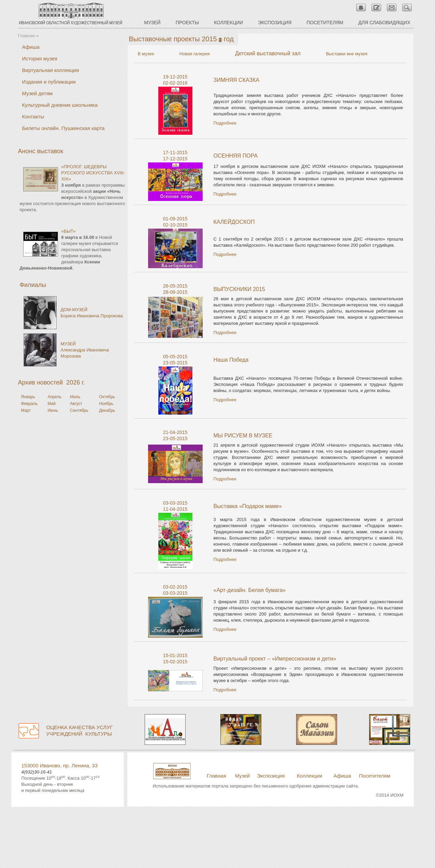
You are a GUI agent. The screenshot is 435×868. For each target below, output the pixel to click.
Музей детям (38, 93)
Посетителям (374, 776)
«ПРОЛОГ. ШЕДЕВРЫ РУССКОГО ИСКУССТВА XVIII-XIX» (93, 173)
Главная (26, 36)
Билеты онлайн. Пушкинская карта (63, 128)
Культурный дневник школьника (60, 105)
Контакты (33, 117)
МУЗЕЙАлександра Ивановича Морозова (85, 350)
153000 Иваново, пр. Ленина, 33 (60, 765)
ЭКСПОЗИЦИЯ (275, 23)
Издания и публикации (49, 82)
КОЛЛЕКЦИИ (228, 23)
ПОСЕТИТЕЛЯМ (325, 23)
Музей (243, 776)
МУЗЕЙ (153, 23)
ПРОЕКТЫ (187, 23)
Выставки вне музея (347, 54)
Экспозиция (271, 776)
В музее (146, 54)
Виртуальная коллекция (51, 70)
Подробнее (225, 123)
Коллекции (310, 776)
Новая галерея (195, 54)
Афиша (31, 47)
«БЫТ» (69, 231)
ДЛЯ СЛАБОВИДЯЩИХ (384, 23)
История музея (40, 59)
